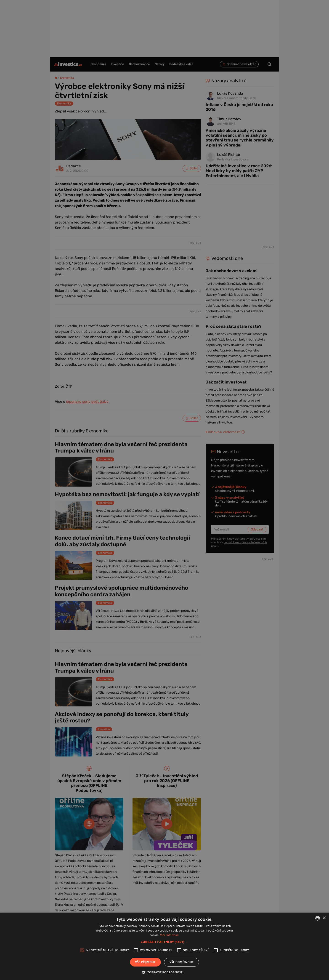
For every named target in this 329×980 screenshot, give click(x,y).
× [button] (324, 918)
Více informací (170, 935)
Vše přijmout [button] (145, 962)
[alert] (164, 490)
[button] (164, 942)
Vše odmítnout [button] (182, 962)
